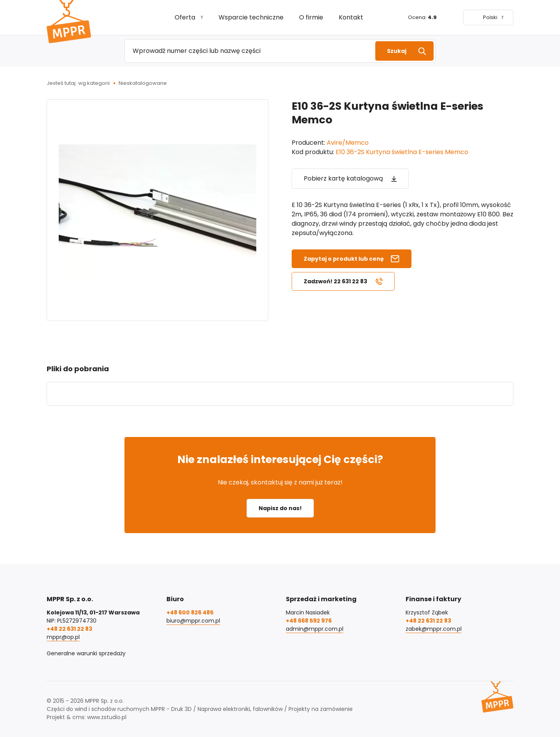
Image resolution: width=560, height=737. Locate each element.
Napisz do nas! (280, 508)
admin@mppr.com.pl (315, 629)
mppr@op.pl (63, 637)
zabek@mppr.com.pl (434, 629)
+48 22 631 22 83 (69, 629)
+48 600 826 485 (190, 612)
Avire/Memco (348, 143)
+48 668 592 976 (309, 621)
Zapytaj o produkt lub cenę (344, 259)
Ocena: (422, 17)
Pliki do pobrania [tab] (78, 369)
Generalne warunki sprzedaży (86, 653)
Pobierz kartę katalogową (343, 178)
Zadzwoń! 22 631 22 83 (335, 281)
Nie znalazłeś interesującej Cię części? (280, 459)
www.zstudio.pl (107, 717)
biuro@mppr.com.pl (193, 621)
